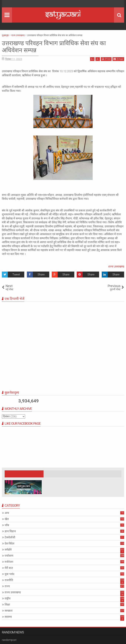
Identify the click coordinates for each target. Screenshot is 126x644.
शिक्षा (7, 605)
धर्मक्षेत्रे (8, 550)
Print (106, 59)
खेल (7, 519)
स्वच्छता (9, 611)
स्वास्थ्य (8, 617)
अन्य (7, 513)
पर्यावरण (9, 556)
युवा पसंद (9, 574)
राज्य (7, 586)
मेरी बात (9, 568)
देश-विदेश (9, 543)
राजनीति (9, 580)
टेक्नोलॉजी (10, 537)
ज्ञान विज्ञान (10, 531)
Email (118, 59)
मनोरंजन (9, 562)
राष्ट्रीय (8, 598)
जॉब (7, 525)
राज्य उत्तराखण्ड (116, 267)
